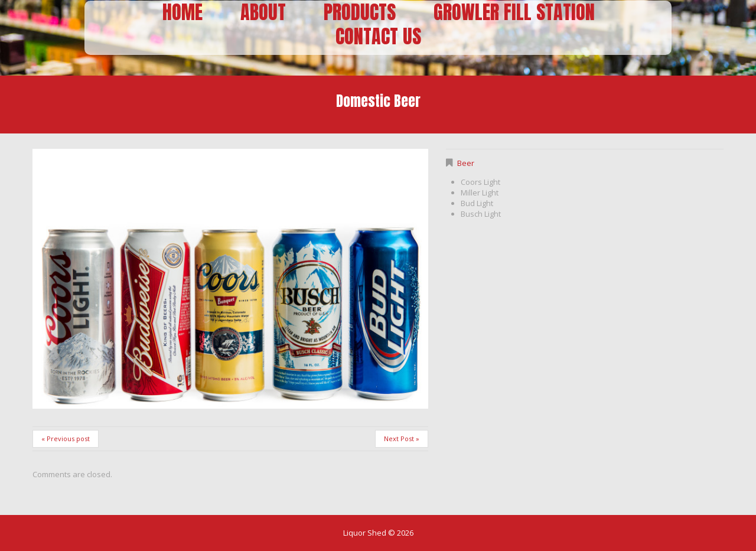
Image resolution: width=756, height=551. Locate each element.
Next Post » (402, 438)
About (263, 13)
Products (360, 13)
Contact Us (378, 37)
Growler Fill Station (514, 13)
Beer (466, 163)
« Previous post (66, 438)
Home (183, 13)
